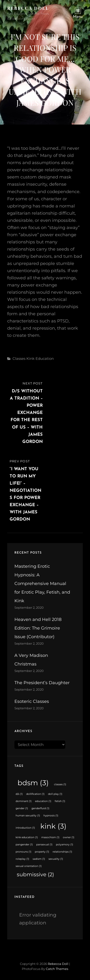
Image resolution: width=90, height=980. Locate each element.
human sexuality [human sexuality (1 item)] (28, 816)
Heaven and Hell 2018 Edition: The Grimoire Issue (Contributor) (38, 628)
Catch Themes (57, 969)
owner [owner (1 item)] (69, 837)
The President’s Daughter (42, 683)
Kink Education (40, 358)
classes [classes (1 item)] (60, 784)
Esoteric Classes (32, 701)
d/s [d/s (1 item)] (19, 794)
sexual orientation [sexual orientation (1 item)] (29, 866)
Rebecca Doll (28, 8)
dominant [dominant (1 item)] (24, 801)
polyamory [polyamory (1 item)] (65, 845)
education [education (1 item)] (43, 801)
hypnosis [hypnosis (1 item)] (51, 816)
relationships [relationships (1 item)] (62, 852)
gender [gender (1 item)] (22, 808)
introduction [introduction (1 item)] (25, 828)
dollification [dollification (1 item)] (35, 794)
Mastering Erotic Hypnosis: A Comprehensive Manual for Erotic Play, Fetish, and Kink (42, 584)
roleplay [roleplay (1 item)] (22, 859)
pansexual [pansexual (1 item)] (44, 845)
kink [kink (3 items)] (53, 826)
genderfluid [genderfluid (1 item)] (40, 808)
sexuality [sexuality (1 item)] (56, 859)
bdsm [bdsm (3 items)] (33, 783)
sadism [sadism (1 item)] (39, 859)
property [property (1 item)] (42, 852)
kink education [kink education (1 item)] (27, 837)
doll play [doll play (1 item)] (55, 794)
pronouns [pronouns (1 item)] (24, 852)
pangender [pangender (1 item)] (24, 845)
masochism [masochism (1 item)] (50, 837)
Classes (19, 358)
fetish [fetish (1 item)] (60, 801)
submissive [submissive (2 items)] (35, 874)
